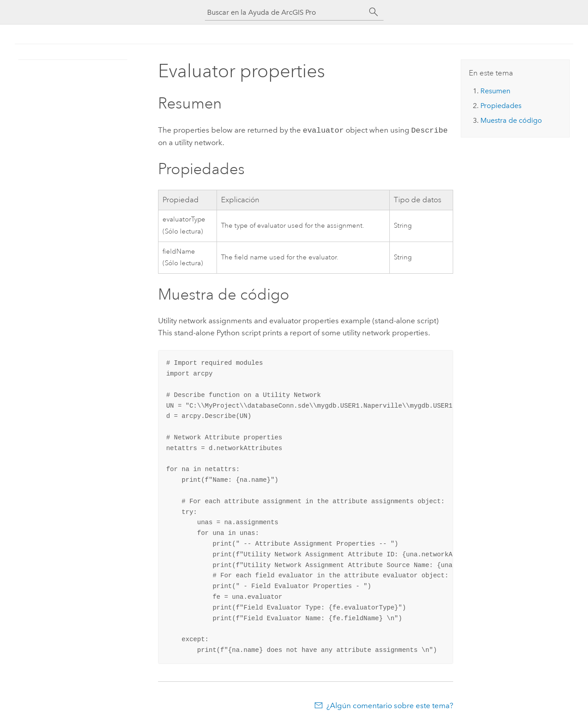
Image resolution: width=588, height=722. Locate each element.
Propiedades (501, 106)
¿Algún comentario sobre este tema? (390, 705)
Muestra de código (511, 120)
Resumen (495, 91)
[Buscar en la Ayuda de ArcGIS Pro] (285, 12)
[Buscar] (374, 12)
